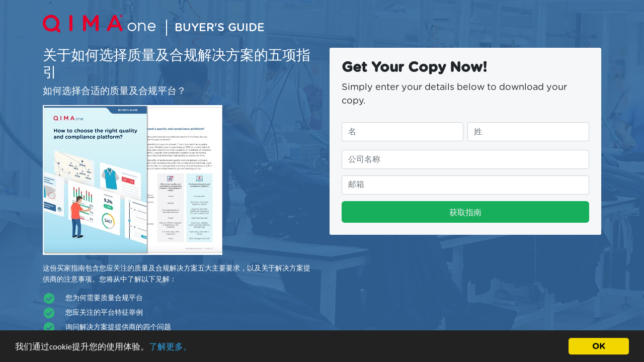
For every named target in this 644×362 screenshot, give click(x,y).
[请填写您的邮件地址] (465, 185)
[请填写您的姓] (528, 132)
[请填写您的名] (403, 132)
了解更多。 (170, 348)
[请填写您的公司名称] (465, 159)
